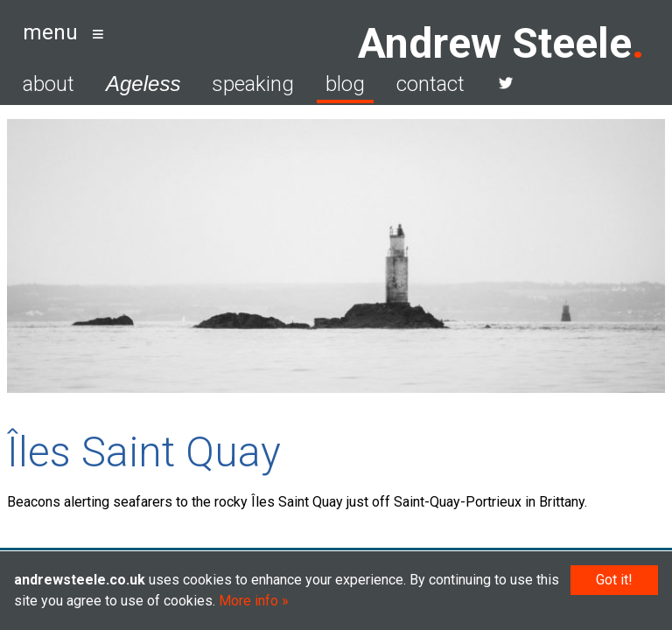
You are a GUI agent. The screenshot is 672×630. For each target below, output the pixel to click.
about (49, 84)
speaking (253, 84)
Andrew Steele (495, 43)
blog (345, 84)
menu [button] (50, 32)
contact (430, 84)
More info (248, 601)
